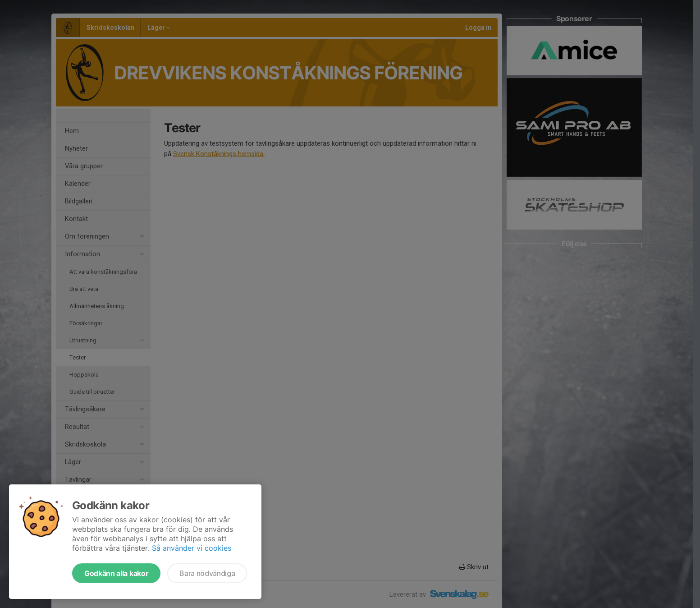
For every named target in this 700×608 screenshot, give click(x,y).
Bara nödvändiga (207, 573)
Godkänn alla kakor (116, 573)
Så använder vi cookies (192, 548)
